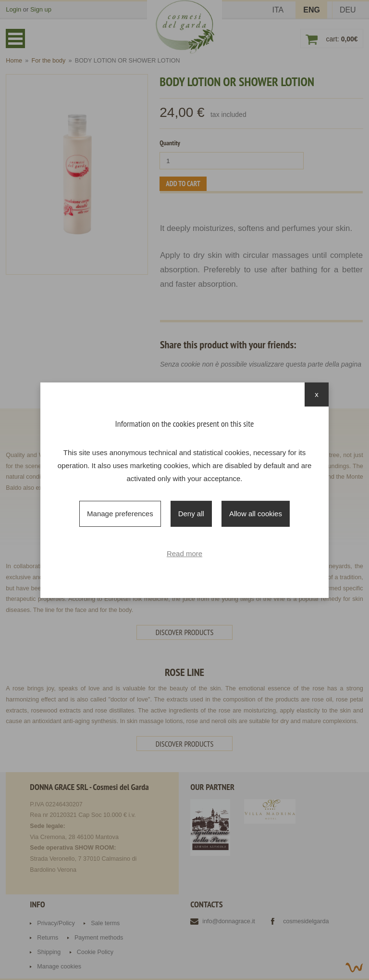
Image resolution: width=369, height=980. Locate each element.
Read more (184, 554)
